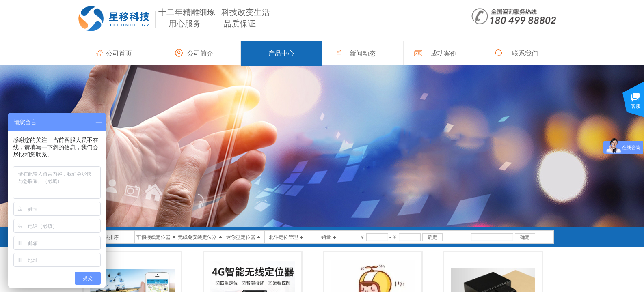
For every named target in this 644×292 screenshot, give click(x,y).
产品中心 (281, 53)
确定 (432, 237)
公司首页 (119, 53)
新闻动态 (363, 53)
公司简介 (200, 53)
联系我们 (525, 53)
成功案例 (444, 53)
